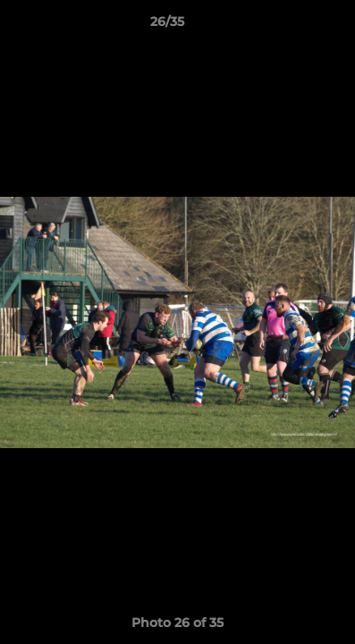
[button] (291, 26)
